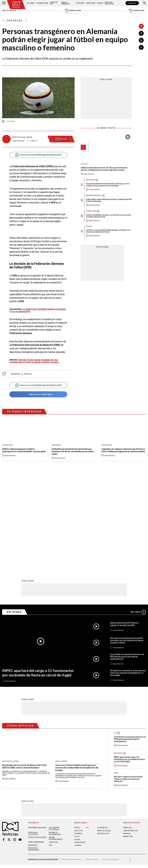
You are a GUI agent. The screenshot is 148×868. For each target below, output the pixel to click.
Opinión (100, 3)
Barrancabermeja (94, 195)
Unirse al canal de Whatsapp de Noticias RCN (38, 155)
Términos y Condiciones (111, 764)
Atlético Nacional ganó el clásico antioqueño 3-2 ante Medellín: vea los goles (24, 450)
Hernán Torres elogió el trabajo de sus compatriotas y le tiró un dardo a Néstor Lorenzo (34, 361)
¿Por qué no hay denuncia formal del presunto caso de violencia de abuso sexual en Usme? (127, 545)
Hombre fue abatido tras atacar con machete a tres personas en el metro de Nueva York (109, 216)
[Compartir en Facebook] (141, 33)
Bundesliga (15, 374)
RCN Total (79, 735)
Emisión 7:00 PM (136, 11)
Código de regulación (37, 742)
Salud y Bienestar (66, 3)
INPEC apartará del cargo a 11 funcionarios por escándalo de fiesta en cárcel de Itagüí (38, 577)
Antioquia (90, 180)
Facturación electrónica (54, 733)
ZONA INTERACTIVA (130, 735)
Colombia (31, 3)
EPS (115, 637)
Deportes (15, 21)
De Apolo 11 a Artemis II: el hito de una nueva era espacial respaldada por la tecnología (128, 577)
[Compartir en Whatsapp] (141, 47)
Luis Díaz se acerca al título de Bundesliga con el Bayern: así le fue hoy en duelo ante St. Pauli (108, 231)
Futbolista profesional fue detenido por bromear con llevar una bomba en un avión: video (73, 451)
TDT (87, 732)
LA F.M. (77, 741)
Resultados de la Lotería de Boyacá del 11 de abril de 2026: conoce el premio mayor (24, 671)
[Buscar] (144, 3)
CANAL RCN (132, 3)
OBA (50, 750)
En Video (14, 516)
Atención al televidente (33, 738)
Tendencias (90, 3)
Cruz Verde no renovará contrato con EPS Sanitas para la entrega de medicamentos (127, 561)
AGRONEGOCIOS (103, 738)
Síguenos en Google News (38, 394)
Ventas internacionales (56, 743)
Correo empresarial (36, 747)
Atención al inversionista (34, 754)
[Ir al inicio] (16, 5)
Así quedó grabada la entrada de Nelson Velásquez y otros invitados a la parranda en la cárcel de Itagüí (108, 185)
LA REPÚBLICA (102, 732)
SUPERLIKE (127, 738)
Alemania (28, 374)
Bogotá (84, 164)
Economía (80, 3)
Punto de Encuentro (109, 3)
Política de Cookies (92, 764)
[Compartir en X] (141, 40)
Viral (116, 678)
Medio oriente (61, 666)
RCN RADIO (78, 738)
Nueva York (91, 211)
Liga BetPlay (7, 445)
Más (138, 517)
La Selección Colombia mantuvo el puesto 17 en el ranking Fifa (38, 310)
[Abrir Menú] (4, 3)
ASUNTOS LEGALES (104, 735)
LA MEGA (78, 750)
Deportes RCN (54, 3)
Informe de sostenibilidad (55, 738)
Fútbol (89, 226)
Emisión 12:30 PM (73, 11)
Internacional (42, 3)
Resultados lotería (10, 666)
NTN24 (77, 732)
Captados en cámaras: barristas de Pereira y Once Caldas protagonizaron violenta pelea (123, 450)
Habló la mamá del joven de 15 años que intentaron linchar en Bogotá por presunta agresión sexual (104, 169)
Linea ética (53, 747)
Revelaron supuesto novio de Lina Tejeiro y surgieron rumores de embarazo (128, 683)
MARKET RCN (128, 741)
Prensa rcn (33, 750)
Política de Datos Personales (72, 764)
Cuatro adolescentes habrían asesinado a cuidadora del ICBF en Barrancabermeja (109, 200)
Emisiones (9, 11)
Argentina (56, 445)
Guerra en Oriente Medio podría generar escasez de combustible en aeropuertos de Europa (77, 672)
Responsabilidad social (37, 732)
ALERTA (77, 744)
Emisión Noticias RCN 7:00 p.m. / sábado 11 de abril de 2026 (125, 529)
